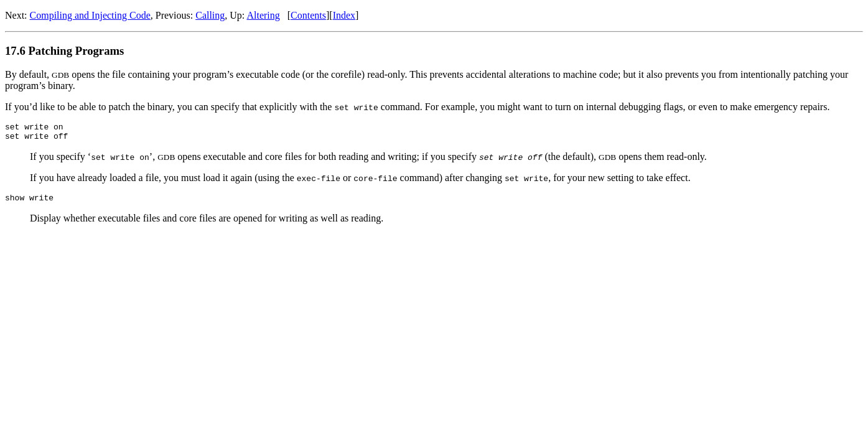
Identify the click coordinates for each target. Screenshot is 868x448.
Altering (263, 15)
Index (344, 15)
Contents (308, 15)
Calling (210, 15)
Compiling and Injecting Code (90, 15)
